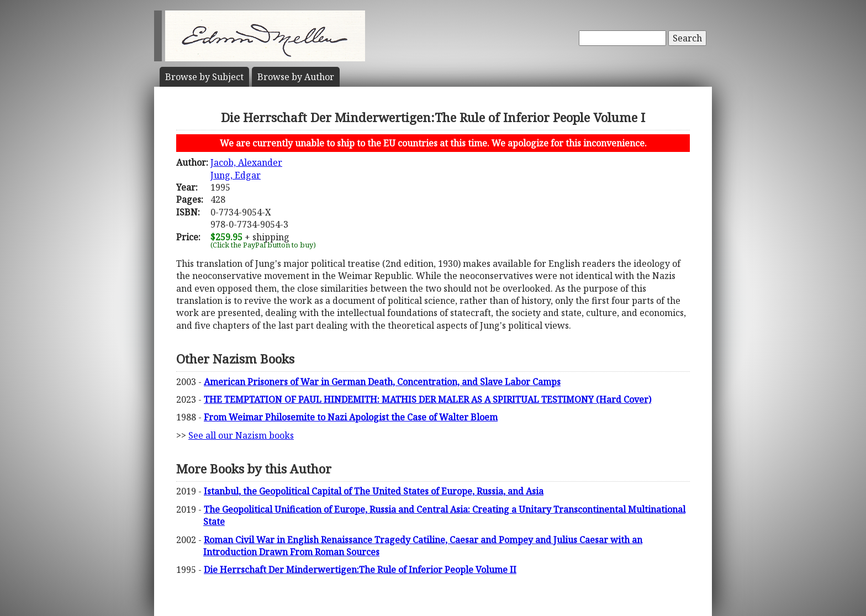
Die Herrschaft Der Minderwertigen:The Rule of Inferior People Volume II (360, 570)
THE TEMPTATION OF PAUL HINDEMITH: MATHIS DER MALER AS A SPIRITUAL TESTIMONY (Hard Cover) (427, 399)
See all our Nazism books (241, 435)
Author (296, 77)
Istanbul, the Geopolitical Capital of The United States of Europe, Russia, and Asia (374, 491)
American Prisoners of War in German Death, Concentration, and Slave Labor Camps (382, 382)
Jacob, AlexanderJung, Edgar (246, 169)
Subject (204, 77)
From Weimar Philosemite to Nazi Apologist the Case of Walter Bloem (351, 417)
